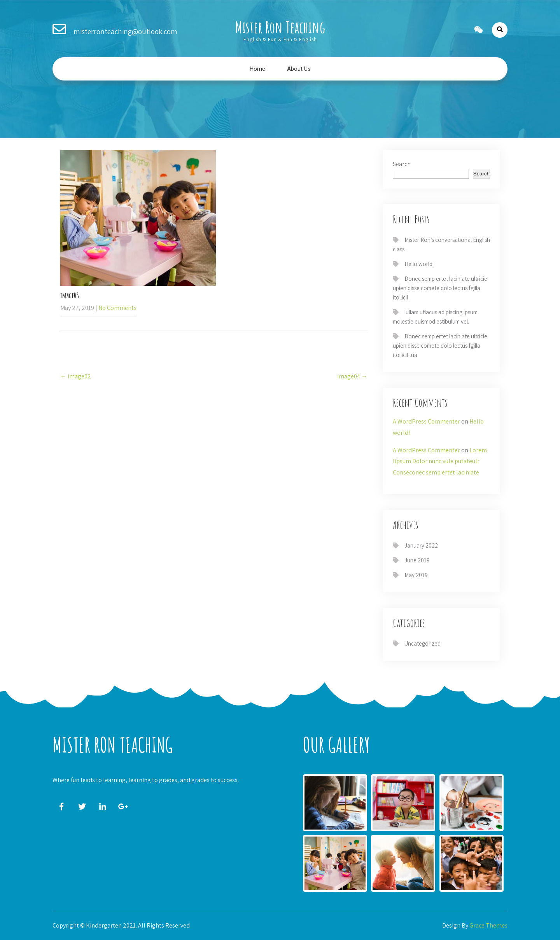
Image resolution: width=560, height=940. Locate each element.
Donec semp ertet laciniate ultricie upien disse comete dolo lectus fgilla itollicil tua (440, 346)
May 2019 (416, 575)
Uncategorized (423, 643)
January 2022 (421, 545)
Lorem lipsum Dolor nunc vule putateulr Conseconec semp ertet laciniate (440, 461)
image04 (352, 376)
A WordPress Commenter (426, 421)
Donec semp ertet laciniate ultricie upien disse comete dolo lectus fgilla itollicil (440, 288)
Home (257, 69)
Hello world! (419, 264)
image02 (76, 376)
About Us (299, 69)
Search (402, 164)
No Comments (117, 308)
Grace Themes (488, 925)
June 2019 (417, 560)
